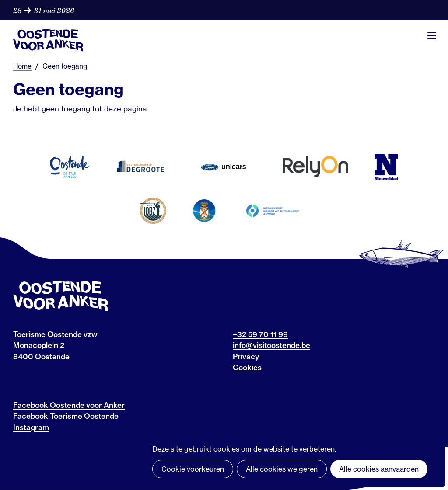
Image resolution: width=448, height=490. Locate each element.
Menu (432, 36)
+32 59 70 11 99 (260, 334)
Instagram (31, 427)
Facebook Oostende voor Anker (69, 405)
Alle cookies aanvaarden (379, 469)
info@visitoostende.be (271, 345)
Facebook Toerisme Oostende (66, 416)
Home (22, 66)
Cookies (247, 367)
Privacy (246, 356)
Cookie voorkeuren (193, 469)
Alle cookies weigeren (282, 469)
